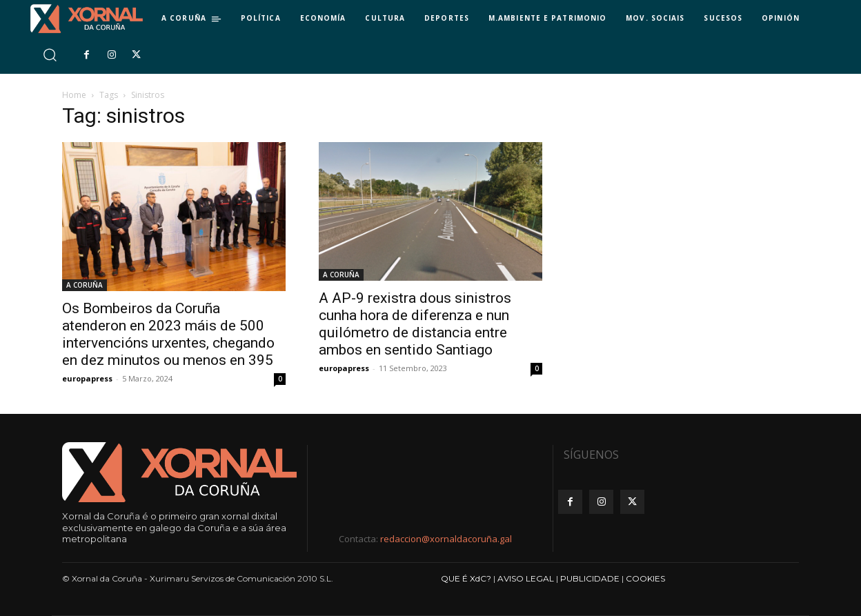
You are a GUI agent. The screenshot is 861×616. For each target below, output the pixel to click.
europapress (87, 378)
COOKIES (645, 578)
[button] (49, 55)
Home (74, 95)
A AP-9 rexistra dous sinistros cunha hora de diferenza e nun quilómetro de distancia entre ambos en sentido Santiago (415, 324)
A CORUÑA (85, 285)
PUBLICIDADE (590, 578)
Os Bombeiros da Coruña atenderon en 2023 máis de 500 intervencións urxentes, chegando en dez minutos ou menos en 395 (168, 334)
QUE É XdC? (466, 578)
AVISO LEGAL (526, 578)
